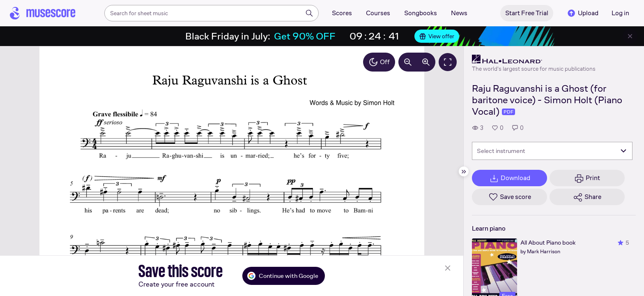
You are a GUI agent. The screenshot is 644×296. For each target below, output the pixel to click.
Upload (582, 13)
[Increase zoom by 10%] (426, 62)
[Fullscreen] (448, 62)
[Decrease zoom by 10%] (408, 62)
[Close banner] (630, 36)
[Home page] (43, 13)
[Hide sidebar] (464, 171)
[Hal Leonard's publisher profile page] (534, 59)
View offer (437, 36)
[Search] (309, 13)
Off (379, 62)
